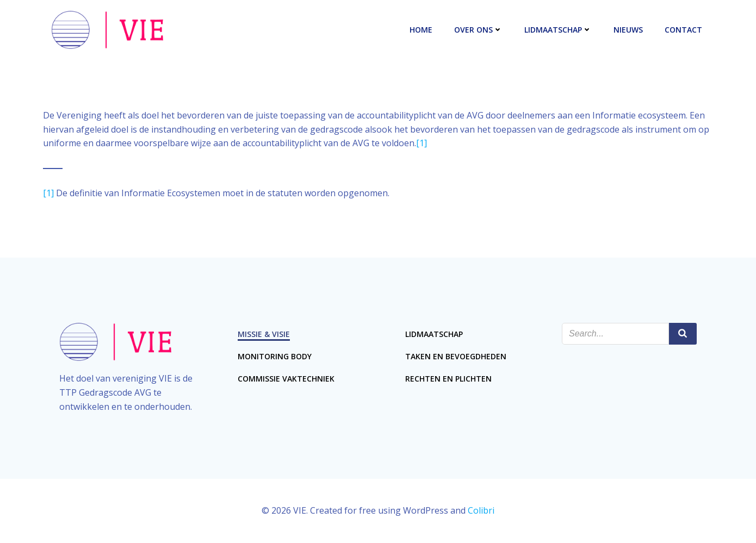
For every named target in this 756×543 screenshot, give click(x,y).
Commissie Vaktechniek (286, 379)
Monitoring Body (275, 356)
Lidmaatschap (558, 30)
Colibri (481, 510)
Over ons (478, 30)
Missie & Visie (264, 334)
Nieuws (628, 30)
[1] (422, 143)
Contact (683, 30)
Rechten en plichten (448, 379)
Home (421, 30)
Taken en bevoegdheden (456, 356)
